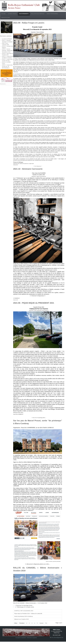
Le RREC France (12, 14)
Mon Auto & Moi (5, 18)
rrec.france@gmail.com (57, 637)
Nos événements (24, 14)
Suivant (41, 623)
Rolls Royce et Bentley (38, 14)
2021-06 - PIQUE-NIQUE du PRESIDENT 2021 (34, 303)
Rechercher (0, 83)
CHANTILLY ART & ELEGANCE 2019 (24, 611)
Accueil (3, 14)
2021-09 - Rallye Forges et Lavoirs (29, 23)
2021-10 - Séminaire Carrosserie (28, 169)
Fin (46, 623)
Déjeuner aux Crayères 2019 (21, 619)
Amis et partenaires (52, 14)
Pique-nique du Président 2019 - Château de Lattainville (28, 614)
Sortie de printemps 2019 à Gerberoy (23, 616)
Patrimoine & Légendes (32, 638)
